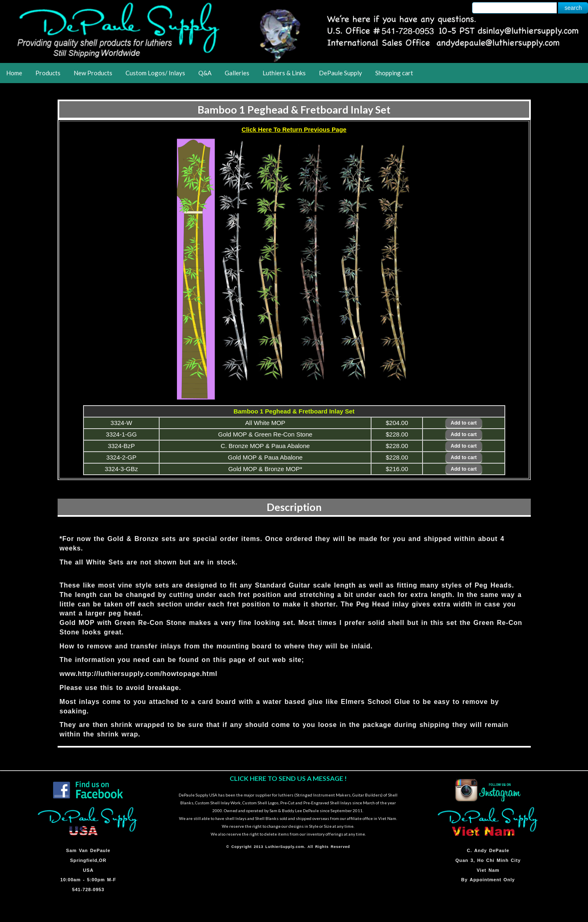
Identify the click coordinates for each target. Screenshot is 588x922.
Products (48, 73)
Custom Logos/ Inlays (155, 73)
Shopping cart (394, 73)
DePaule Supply (340, 73)
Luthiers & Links (284, 73)
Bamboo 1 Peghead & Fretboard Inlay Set (294, 109)
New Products (93, 73)
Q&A (205, 73)
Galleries (237, 73)
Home (14, 73)
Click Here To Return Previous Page (294, 129)
